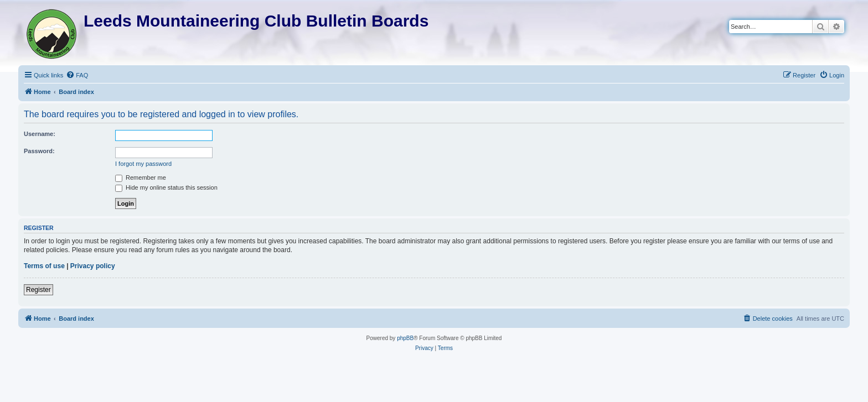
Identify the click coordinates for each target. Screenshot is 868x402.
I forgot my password (143, 164)
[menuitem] (77, 75)
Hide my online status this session (166, 187)
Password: (39, 151)
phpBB (405, 338)
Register (38, 290)
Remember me (141, 177)
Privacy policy (93, 266)
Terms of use (44, 266)
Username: (40, 134)
